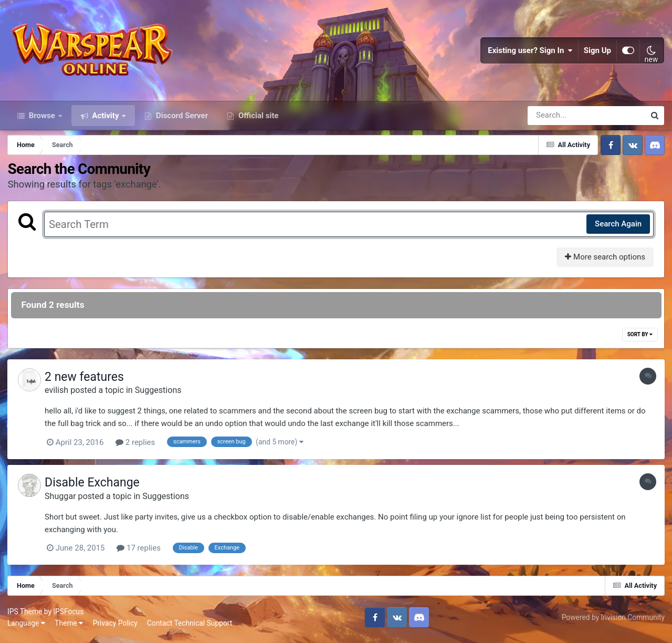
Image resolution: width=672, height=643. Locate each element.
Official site (257, 120)
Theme (69, 627)
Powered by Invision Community (613, 621)
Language (27, 627)
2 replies (138, 447)
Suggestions (161, 395)
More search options (605, 262)
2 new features (87, 382)
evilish (59, 395)
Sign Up (597, 53)
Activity (106, 120)
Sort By (639, 339)
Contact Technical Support (190, 627)
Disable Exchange (95, 487)
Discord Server (181, 120)
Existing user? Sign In (530, 53)
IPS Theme (25, 615)
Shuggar (63, 500)
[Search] (556, 120)
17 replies (141, 552)
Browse (42, 120)
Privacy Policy (116, 627)
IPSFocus (69, 615)
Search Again (618, 229)
